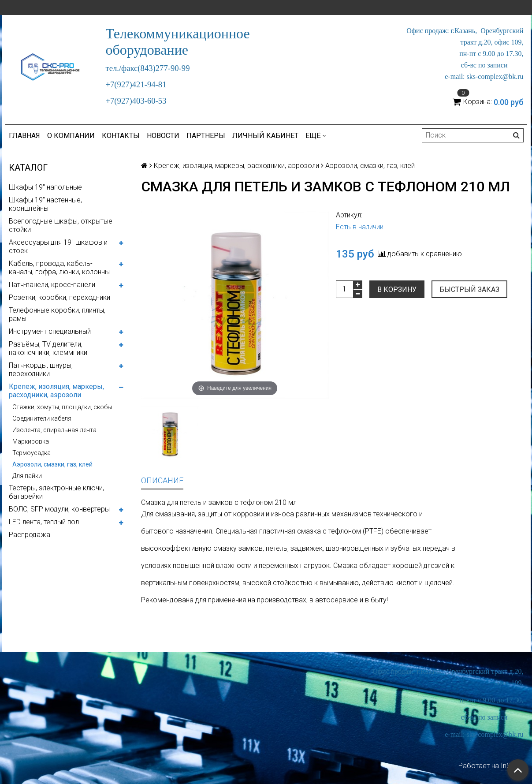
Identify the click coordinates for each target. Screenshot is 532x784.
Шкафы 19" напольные (45, 187)
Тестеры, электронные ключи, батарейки (56, 492)
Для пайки (27, 476)
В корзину (397, 289)
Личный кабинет (265, 136)
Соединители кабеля (42, 418)
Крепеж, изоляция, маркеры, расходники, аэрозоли (56, 391)
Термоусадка (32, 453)
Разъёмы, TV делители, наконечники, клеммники (48, 348)
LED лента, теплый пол (44, 522)
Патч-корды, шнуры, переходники (41, 370)
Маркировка (31, 441)
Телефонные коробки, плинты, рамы (57, 314)
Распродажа (30, 535)
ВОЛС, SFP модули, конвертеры (59, 509)
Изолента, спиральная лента (54, 430)
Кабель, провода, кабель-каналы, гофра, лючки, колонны (59, 268)
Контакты (121, 136)
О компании (71, 136)
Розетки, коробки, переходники (60, 297)
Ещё (316, 136)
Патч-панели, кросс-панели (52, 285)
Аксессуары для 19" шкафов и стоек (58, 246)
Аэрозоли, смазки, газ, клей (52, 464)
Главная (24, 136)
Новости (163, 136)
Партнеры (206, 136)
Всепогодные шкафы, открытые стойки (61, 225)
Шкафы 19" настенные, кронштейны (45, 204)
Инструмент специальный (50, 331)
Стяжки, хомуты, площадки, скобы (62, 407)
